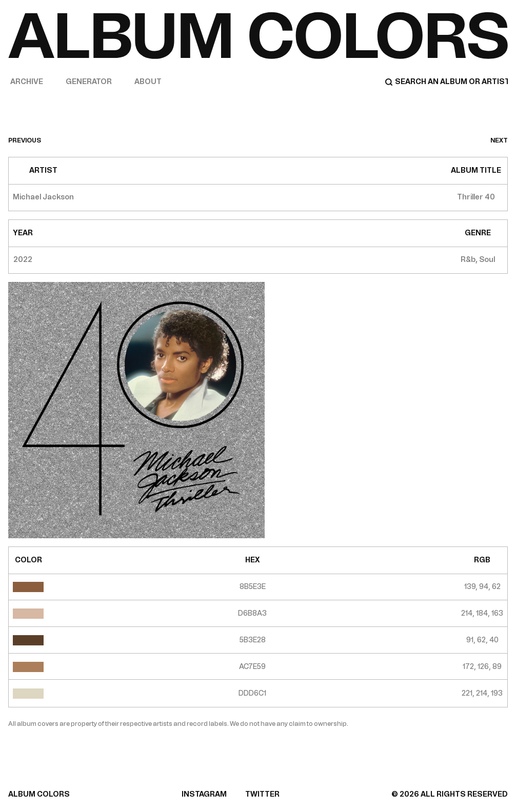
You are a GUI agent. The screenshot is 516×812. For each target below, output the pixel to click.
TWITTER (262, 794)
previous (25, 140)
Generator (89, 82)
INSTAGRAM (204, 794)
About (148, 82)
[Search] (446, 82)
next (499, 140)
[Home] (258, 35)
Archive (27, 82)
